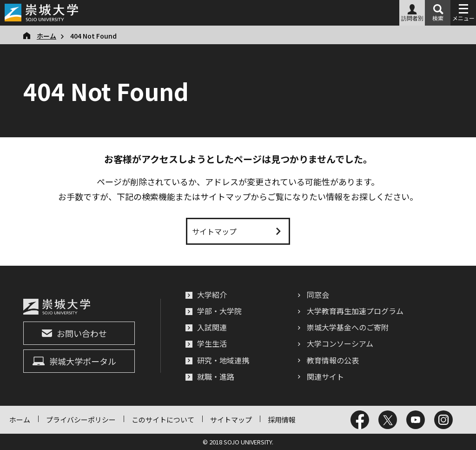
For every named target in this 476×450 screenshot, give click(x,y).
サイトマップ (231, 420)
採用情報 (282, 420)
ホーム (20, 420)
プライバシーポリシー (81, 420)
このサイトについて (163, 420)
